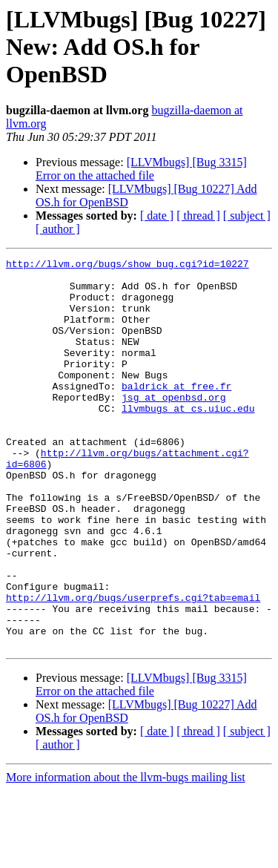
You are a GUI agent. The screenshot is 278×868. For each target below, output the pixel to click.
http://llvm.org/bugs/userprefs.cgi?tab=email (133, 666)
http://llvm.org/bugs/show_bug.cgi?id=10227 (128, 266)
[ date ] (157, 216)
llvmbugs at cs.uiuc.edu (188, 439)
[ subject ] (247, 216)
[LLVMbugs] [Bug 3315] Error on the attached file (141, 169)
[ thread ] (198, 216)
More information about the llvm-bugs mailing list (126, 855)
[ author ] (58, 229)
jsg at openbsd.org (173, 426)
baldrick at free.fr (176, 412)
